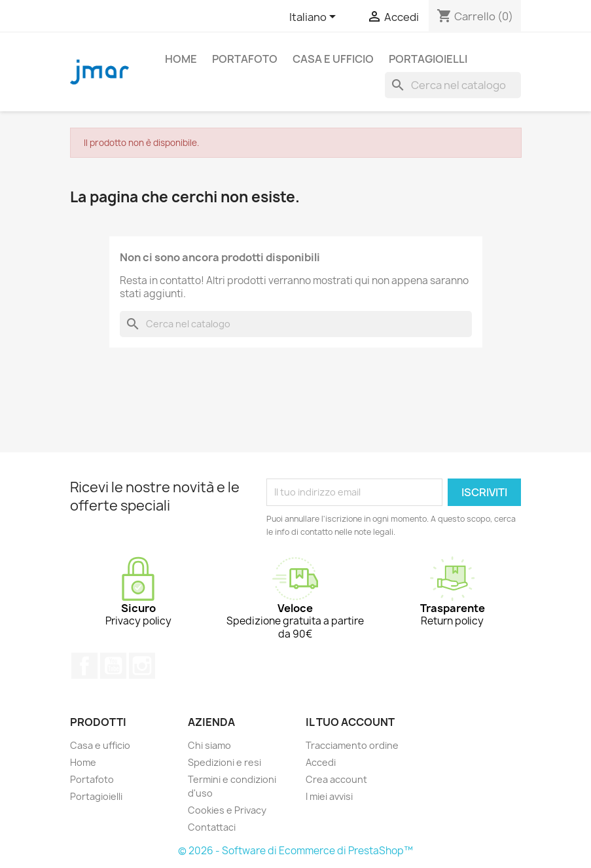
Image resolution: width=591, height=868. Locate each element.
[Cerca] (453, 85)
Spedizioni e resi (224, 762)
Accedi (321, 762)
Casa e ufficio (333, 59)
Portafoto (245, 59)
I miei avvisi (329, 796)
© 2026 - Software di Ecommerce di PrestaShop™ (295, 851)
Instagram (142, 666)
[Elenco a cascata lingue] (315, 18)
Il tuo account (350, 722)
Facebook (84, 666)
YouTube (113, 666)
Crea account (336, 779)
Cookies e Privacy (227, 810)
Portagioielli (428, 59)
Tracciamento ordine (352, 745)
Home (181, 59)
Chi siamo (209, 745)
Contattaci (212, 827)
